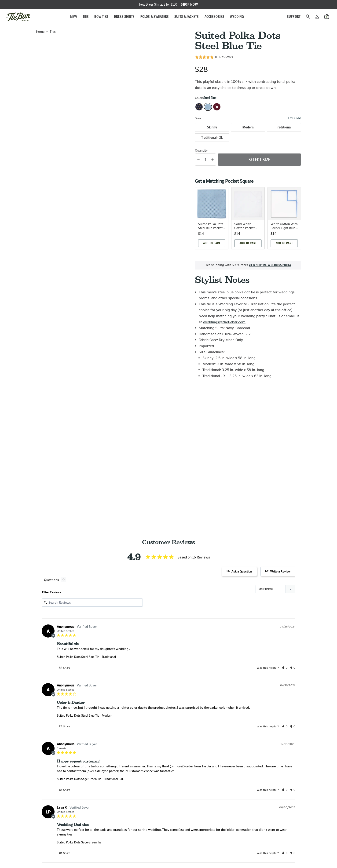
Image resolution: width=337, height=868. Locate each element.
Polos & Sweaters (155, 16)
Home (40, 32)
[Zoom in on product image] (112, 112)
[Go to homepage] (18, 17)
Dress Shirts (124, 16)
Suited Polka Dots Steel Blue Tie (78, 657)
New (73, 16)
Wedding (237, 16)
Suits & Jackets (187, 16)
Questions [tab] (51, 580)
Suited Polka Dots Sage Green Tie (79, 779)
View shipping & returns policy (270, 265)
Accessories (214, 16)
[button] (285, 668)
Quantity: (202, 151)
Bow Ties (101, 16)
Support (294, 16)
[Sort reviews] (275, 589)
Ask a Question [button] (242, 571)
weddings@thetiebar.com (224, 322)
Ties (86, 16)
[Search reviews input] (92, 603)
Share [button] (65, 668)
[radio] (212, 127)
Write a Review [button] (280, 571)
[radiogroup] (248, 132)
